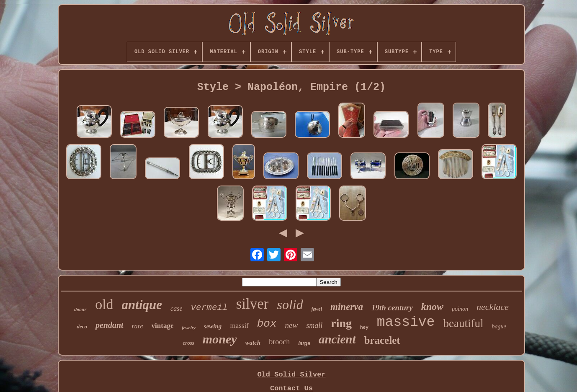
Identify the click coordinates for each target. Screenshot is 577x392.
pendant (109, 325)
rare (138, 326)
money (220, 339)
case (176, 308)
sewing (213, 326)
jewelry (188, 328)
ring (341, 323)
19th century (392, 308)
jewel (317, 309)
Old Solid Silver (291, 375)
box (267, 324)
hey (364, 328)
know (432, 307)
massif (239, 326)
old (104, 304)
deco (82, 326)
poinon (460, 309)
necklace (493, 307)
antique (142, 305)
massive (406, 322)
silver (252, 304)
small (314, 325)
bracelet (382, 340)
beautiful (463, 323)
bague (499, 326)
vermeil (209, 308)
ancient (337, 339)
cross (188, 343)
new (292, 325)
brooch (279, 342)
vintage (163, 326)
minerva (347, 307)
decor (80, 310)
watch (253, 343)
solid (290, 304)
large (304, 343)
